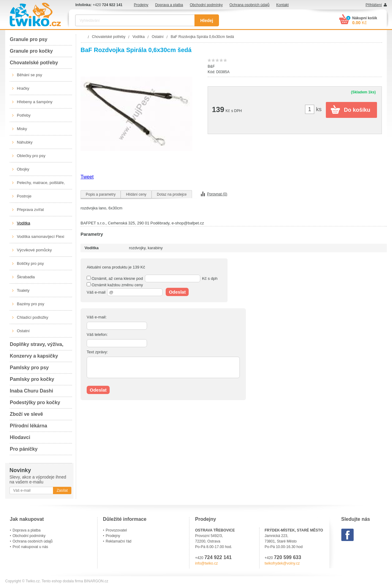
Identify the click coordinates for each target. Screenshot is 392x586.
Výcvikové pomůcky (34, 250)
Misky (22, 129)
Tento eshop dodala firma (62, 581)
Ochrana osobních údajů (249, 5)
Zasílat (62, 490)
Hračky (23, 88)
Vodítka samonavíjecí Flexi (41, 237)
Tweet (87, 177)
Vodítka (23, 223)
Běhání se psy (29, 75)
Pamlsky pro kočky (32, 379)
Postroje (24, 196)
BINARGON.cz (96, 581)
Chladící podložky (33, 317)
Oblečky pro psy (31, 156)
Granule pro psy (29, 39)
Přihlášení (374, 5)
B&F (211, 66)
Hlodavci (20, 437)
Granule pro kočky (31, 51)
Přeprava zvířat (30, 210)
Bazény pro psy (31, 304)
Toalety (23, 290)
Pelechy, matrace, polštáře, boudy (41, 185)
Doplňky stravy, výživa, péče (37, 346)
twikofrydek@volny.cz (282, 563)
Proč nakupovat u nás (30, 547)
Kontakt (283, 5)
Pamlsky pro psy (29, 368)
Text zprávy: (97, 352)
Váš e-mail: (97, 317)
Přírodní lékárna (28, 426)
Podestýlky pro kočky (35, 402)
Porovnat (217, 194)
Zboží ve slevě (26, 414)
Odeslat (177, 292)
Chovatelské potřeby (34, 63)
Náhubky (25, 142)
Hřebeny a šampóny (35, 102)
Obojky (23, 169)
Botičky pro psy (30, 263)
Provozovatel (116, 530)
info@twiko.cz (206, 563)
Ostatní (23, 331)
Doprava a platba (169, 5)
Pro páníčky (24, 449)
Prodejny (141, 5)
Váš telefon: (97, 334)
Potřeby (24, 115)
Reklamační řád (119, 541)
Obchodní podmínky (206, 5)
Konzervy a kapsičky (34, 356)
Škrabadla (26, 277)
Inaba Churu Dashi (31, 391)
